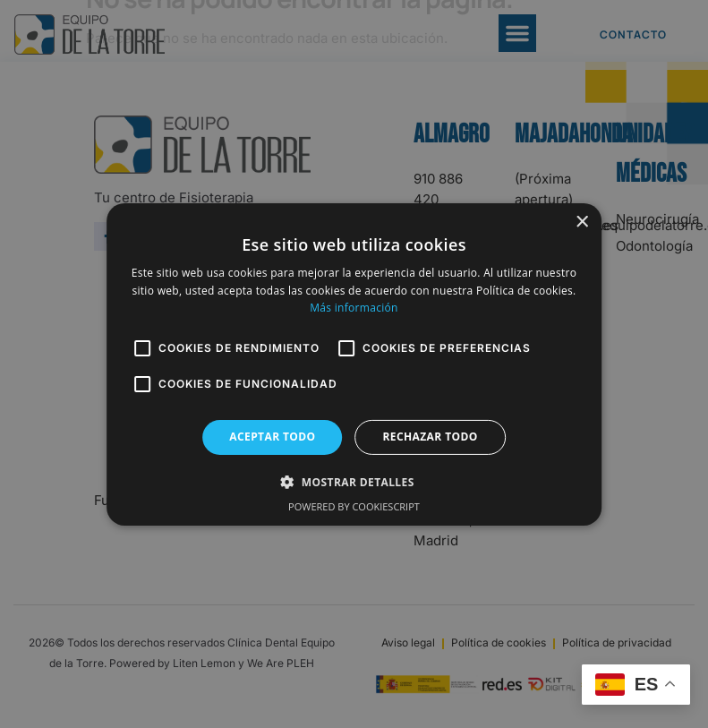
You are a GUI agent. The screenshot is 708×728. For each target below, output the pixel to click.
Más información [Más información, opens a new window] (354, 308)
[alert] (354, 364)
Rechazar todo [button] (431, 437)
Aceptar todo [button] (272, 437)
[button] (354, 482)
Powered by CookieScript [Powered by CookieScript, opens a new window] (354, 506)
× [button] (581, 222)
